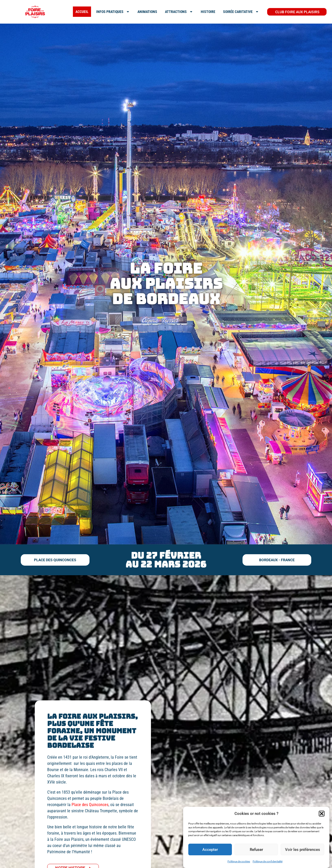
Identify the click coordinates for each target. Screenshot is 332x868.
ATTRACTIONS (179, 12)
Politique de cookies (239, 861)
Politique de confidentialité (268, 861)
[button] (322, 814)
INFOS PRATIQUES (113, 12)
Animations (147, 12)
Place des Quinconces (90, 805)
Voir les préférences (303, 850)
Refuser (256, 850)
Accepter (210, 850)
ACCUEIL (82, 12)
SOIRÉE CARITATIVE (241, 12)
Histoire (208, 12)
